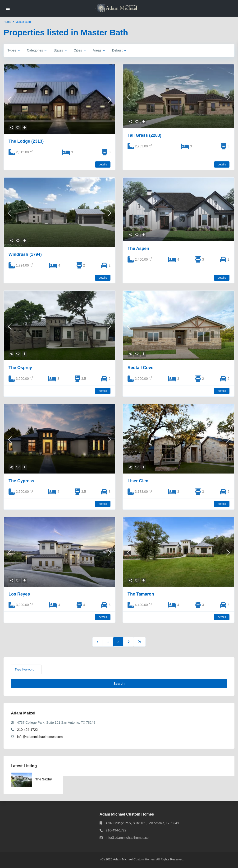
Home (7, 22)
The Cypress (21, 481)
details (103, 164)
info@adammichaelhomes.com (40, 737)
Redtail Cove (140, 368)
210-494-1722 (27, 730)
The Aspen (138, 249)
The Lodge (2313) (26, 141)
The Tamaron (141, 594)
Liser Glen (138, 481)
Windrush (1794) (25, 254)
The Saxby (44, 779)
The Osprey (20, 368)
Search (119, 684)
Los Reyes (19, 594)
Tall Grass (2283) (144, 135)
